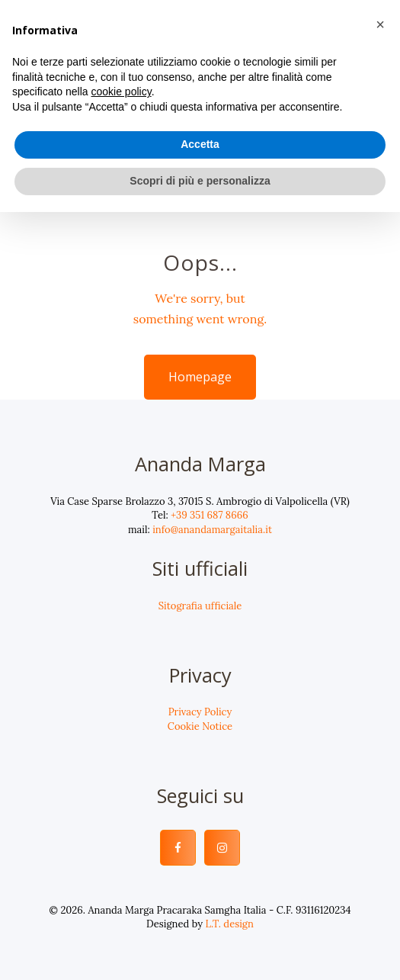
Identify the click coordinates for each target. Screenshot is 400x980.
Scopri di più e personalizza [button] (200, 181)
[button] (380, 24)
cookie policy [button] (122, 92)
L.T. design (229, 924)
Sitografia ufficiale (200, 606)
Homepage (200, 377)
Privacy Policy (200, 712)
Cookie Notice (200, 726)
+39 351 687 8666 (209, 515)
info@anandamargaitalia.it (212, 530)
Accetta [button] (200, 144)
